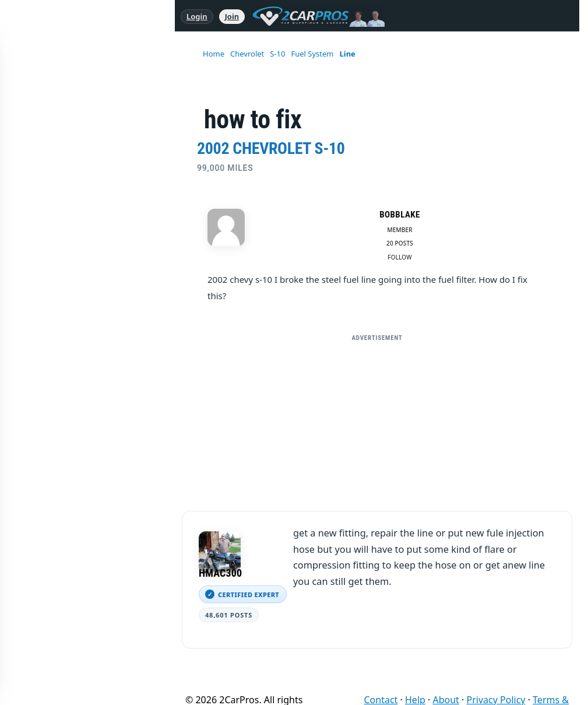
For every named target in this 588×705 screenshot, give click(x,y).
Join (232, 16)
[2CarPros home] (313, 16)
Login (197, 16)
